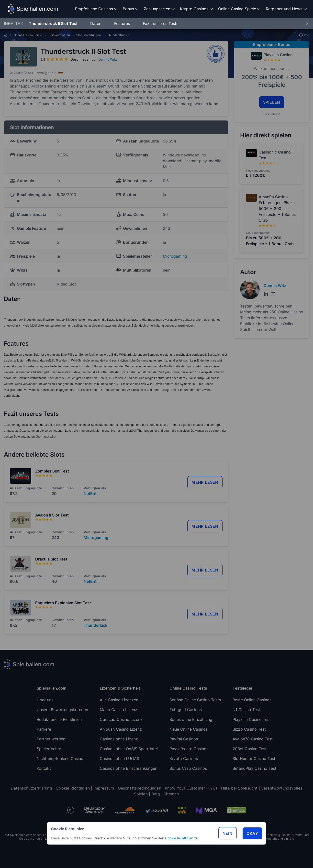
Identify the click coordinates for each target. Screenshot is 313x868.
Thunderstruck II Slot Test (54, 23)
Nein (228, 833)
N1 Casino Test (246, 710)
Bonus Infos (272, 114)
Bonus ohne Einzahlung (191, 719)
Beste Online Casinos (252, 700)
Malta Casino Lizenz (118, 710)
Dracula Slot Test (51, 559)
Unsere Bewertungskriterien (62, 710)
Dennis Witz (108, 59)
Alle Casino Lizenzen (119, 700)
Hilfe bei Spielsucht (239, 788)
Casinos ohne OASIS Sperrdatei (129, 749)
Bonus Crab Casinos (188, 768)
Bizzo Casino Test (249, 729)
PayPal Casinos (184, 739)
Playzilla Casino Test (252, 719)
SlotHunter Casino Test (254, 758)
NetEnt (90, 494)
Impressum (104, 788)
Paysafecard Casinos (189, 749)
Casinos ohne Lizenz (119, 739)
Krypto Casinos (184, 758)
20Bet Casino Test (250, 749)
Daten (96, 23)
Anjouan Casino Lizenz (121, 729)
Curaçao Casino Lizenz (121, 719)
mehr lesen (205, 482)
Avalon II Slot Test (52, 515)
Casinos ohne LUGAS (119, 758)
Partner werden (51, 739)
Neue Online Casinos (189, 729)
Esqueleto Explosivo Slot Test (63, 603)
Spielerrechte (49, 749)
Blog (156, 794)
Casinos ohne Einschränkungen (129, 768)
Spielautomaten (59, 35)
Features (123, 23)
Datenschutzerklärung (31, 788)
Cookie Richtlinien (179, 838)
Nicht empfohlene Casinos (61, 758)
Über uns (45, 700)
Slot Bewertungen (89, 35)
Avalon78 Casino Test (253, 739)
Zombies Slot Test (52, 471)
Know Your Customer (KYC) (191, 788)
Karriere (44, 729)
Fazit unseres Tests (161, 23)
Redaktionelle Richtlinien (59, 719)
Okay (252, 833)
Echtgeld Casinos (186, 710)
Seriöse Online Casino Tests (195, 700)
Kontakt (44, 768)
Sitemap (171, 794)
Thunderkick (95, 625)
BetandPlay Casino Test (254, 768)
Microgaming (175, 256)
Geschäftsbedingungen (140, 788)
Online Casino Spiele (28, 35)
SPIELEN (272, 102)
